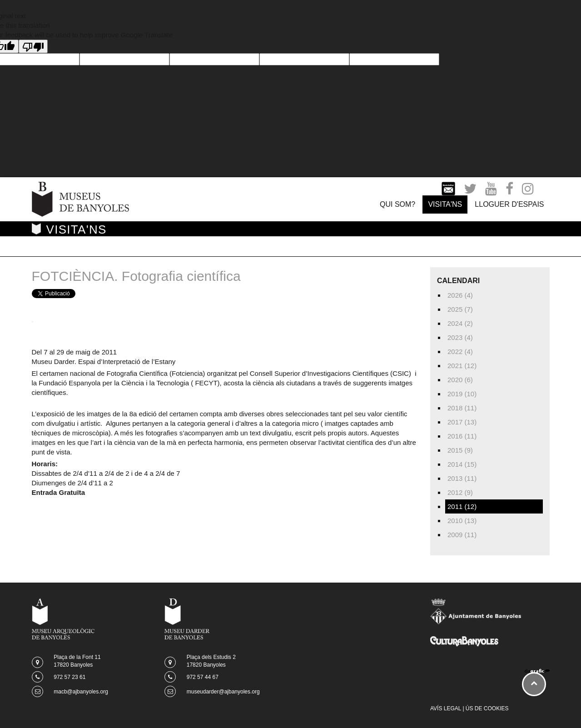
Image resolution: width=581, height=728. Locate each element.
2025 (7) (460, 309)
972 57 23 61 (70, 677)
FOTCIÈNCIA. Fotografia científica (136, 276)
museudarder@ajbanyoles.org (223, 692)
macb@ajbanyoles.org (81, 692)
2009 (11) (462, 535)
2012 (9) (460, 492)
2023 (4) (460, 337)
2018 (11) (462, 408)
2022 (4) (460, 352)
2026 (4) (460, 295)
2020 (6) (460, 380)
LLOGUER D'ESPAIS (509, 204)
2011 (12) (462, 506)
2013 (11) (462, 478)
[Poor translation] (33, 46)
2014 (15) (462, 464)
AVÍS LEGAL (446, 708)
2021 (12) (462, 366)
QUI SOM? (397, 204)
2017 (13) (462, 422)
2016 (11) (462, 436)
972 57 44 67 (203, 677)
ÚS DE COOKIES (487, 708)
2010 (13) (462, 521)
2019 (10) (462, 394)
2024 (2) (460, 323)
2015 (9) (460, 450)
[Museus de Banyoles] (80, 198)
